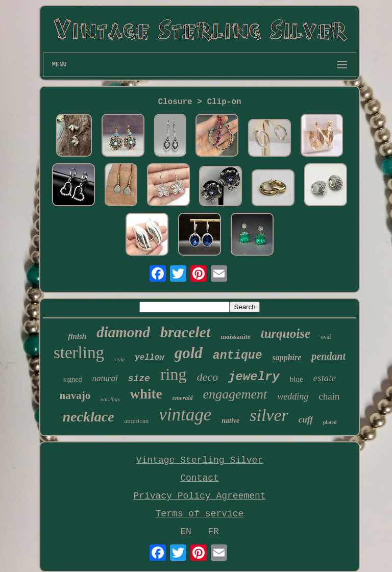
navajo (75, 395)
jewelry (254, 377)
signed (73, 379)
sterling (79, 353)
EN (186, 532)
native (230, 421)
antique (238, 356)
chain (329, 396)
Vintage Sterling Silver (200, 460)
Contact (200, 478)
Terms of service (200, 514)
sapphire (287, 357)
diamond (123, 332)
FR (213, 532)
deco (207, 377)
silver (269, 415)
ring (174, 374)
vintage (185, 415)
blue (297, 379)
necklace (89, 417)
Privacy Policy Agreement (199, 496)
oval (326, 337)
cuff (306, 420)
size (139, 379)
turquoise (286, 333)
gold (189, 353)
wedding (293, 396)
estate (325, 378)
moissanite (236, 337)
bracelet (185, 332)
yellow (150, 358)
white (146, 394)
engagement (235, 394)
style (119, 359)
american (137, 421)
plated (330, 422)
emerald (183, 398)
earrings (110, 399)
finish (77, 336)
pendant (328, 356)
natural (105, 378)
